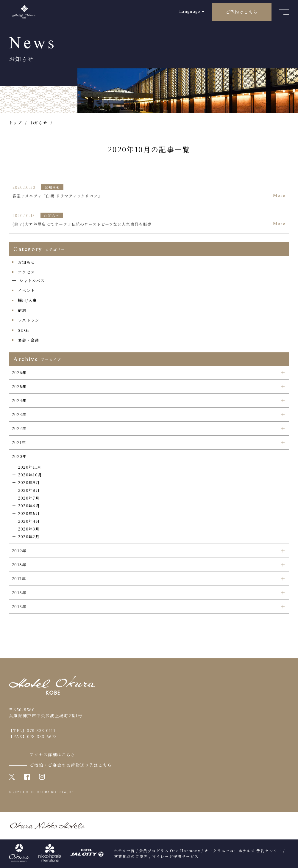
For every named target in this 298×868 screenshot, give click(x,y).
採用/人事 (27, 300)
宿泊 (22, 310)
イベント (26, 290)
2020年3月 (29, 529)
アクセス (26, 272)
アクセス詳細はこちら (53, 754)
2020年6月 (29, 506)
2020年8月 (29, 490)
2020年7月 (29, 498)
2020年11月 (30, 467)
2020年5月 (29, 513)
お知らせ (26, 262)
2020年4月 (29, 521)
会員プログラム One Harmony (170, 851)
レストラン (29, 320)
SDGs (24, 330)
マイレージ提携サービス (175, 856)
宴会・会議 (29, 340)
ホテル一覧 (124, 851)
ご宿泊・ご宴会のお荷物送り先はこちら (71, 765)
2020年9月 (29, 482)
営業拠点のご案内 (131, 856)
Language (190, 11)
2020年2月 (29, 537)
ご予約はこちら (242, 12)
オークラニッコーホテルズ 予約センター (243, 851)
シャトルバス (32, 281)
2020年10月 (30, 475)
